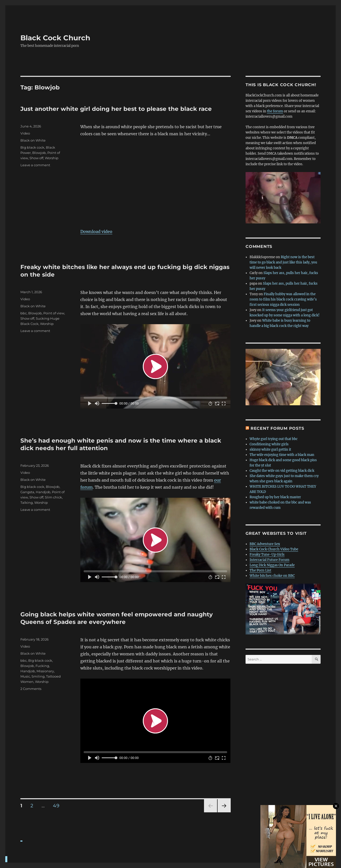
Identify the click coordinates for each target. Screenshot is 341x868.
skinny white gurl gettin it (270, 449)
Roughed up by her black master (275, 497)
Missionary (45, 671)
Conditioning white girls (269, 444)
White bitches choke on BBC (272, 576)
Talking (27, 503)
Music (25, 676)
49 (58, 806)
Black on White (33, 140)
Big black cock (32, 147)
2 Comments (31, 689)
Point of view (54, 313)
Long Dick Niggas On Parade (272, 565)
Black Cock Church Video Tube (274, 549)
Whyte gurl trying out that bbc (274, 439)
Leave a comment (35, 165)
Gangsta (27, 492)
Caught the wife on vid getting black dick (282, 471)
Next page (224, 812)
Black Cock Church (55, 38)
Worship (52, 158)
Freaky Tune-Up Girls (267, 555)
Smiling (38, 676)
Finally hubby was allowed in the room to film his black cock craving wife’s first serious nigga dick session (283, 299)
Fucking (42, 666)
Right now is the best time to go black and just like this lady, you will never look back (283, 262)
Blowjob (39, 153)
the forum (275, 111)
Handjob (43, 492)
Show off (36, 158)
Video (25, 133)
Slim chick (53, 497)
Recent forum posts (277, 428)
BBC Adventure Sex (265, 544)
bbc (24, 313)
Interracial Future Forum (269, 560)
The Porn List (260, 570)
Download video (96, 231)
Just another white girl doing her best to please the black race (116, 109)
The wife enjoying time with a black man (282, 455)
